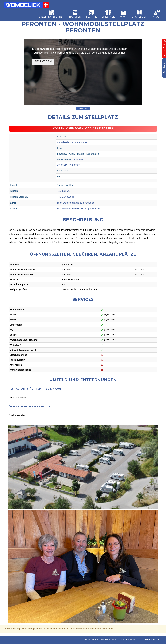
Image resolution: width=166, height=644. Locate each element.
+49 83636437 (64, 191)
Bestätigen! (43, 61)
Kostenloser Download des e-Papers (83, 128)
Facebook (164, 68)
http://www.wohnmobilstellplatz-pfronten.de (78, 209)
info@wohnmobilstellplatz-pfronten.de (76, 203)
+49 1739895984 (66, 197)
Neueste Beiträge (164, 48)
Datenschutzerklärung (98, 53)
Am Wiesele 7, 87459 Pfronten (72, 142)
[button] (157, 14)
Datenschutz (131, 639)
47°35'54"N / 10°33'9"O (69, 165)
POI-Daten (78, 159)
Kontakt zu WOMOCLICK (101, 639)
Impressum (152, 639)
